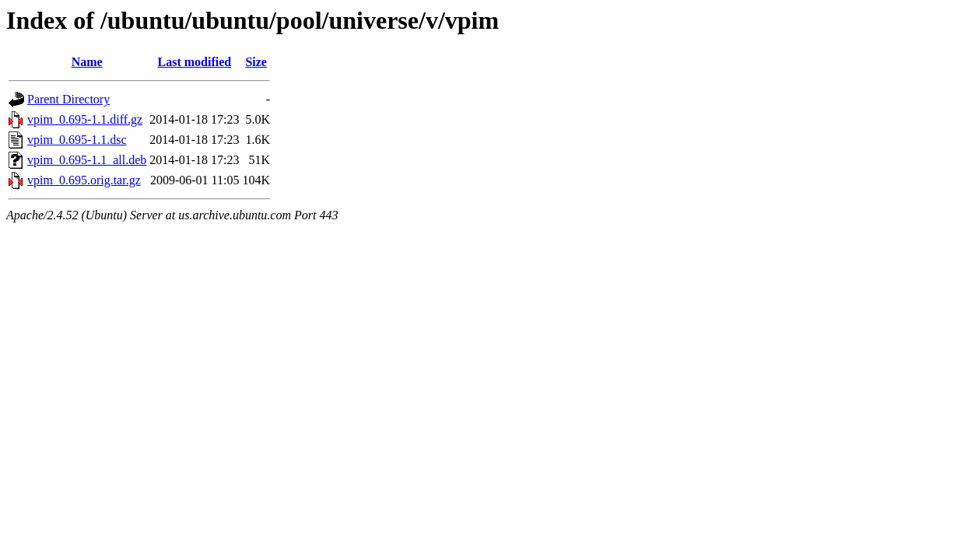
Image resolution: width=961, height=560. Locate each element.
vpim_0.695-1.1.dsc (77, 140)
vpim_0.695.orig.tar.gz (84, 180)
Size (256, 62)
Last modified (195, 62)
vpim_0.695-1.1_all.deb (87, 160)
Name (87, 62)
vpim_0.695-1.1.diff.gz (85, 119)
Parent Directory (68, 99)
